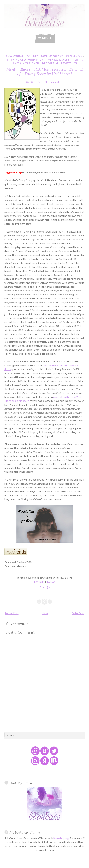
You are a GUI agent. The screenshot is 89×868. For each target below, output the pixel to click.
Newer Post (12, 613)
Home (45, 613)
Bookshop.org (61, 838)
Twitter (51, 582)
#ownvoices (15, 56)
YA (76, 63)
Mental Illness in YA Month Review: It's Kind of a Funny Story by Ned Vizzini (45, 71)
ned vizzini (50, 63)
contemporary (52, 56)
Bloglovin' (39, 582)
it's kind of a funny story (26, 60)
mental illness (59, 60)
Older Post (78, 613)
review (66, 63)
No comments (53, 82)
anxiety (33, 56)
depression (74, 56)
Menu (47, 38)
